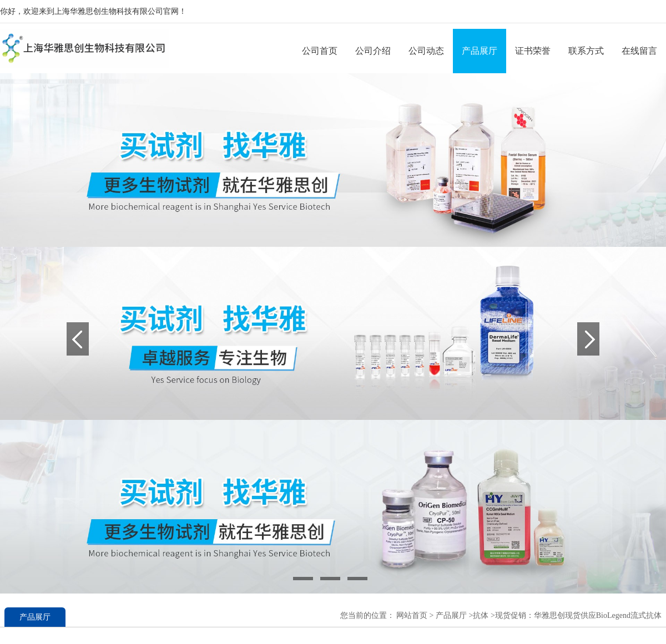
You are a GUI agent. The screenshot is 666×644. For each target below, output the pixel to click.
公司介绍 (373, 51)
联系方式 (586, 51)
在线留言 (639, 51)
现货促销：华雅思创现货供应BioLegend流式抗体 (578, 615)
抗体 (481, 615)
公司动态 (426, 51)
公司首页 (320, 51)
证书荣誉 (533, 51)
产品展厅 (480, 51)
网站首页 (412, 615)
